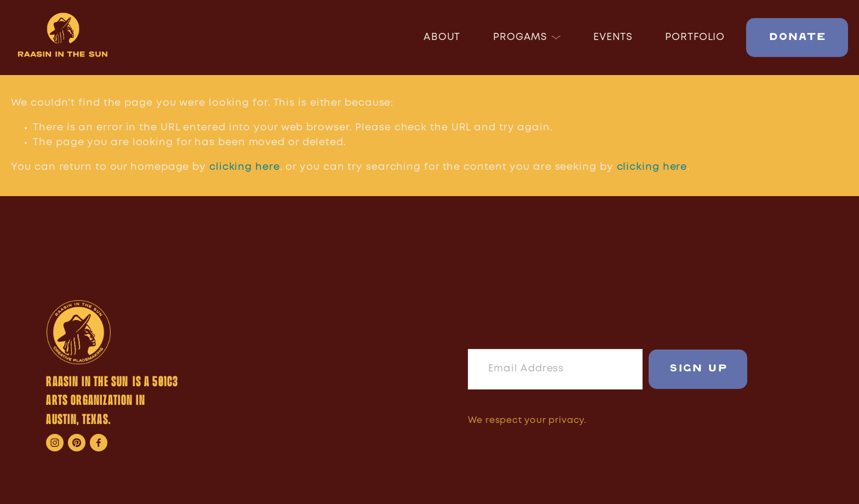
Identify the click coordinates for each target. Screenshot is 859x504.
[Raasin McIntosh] (121, 443)
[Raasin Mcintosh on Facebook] (99, 443)
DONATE (797, 38)
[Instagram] (55, 443)
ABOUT (442, 37)
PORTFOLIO (695, 37)
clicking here (245, 167)
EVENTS (613, 37)
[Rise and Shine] (77, 443)
